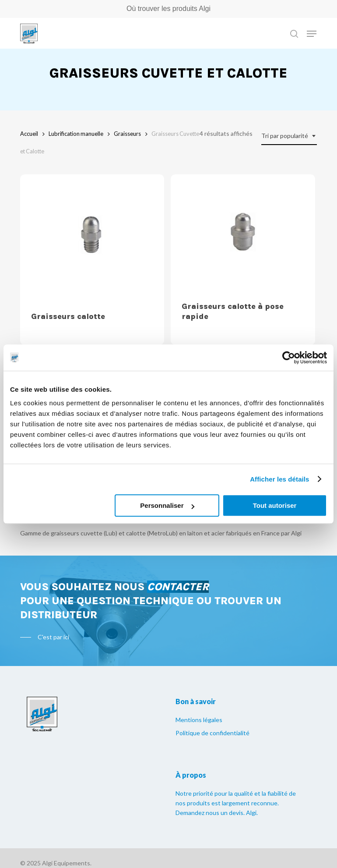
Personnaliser (167, 505)
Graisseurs (127, 134)
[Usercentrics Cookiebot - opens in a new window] (289, 358)
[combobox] (289, 136)
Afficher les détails (279, 479)
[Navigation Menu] (312, 34)
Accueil (29, 134)
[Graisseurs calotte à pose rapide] (243, 232)
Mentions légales (199, 720)
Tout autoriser (275, 505)
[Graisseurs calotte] (92, 237)
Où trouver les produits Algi (168, 9)
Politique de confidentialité (212, 733)
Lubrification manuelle (76, 134)
